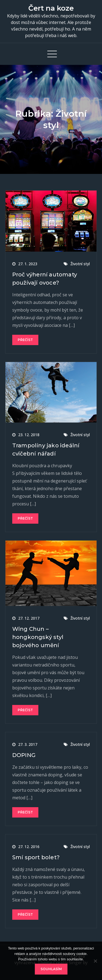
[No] (95, 961)
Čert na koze (51, 8)
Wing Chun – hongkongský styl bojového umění (38, 637)
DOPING (24, 755)
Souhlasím (51, 969)
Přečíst (25, 340)
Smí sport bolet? (36, 857)
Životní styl (80, 264)
